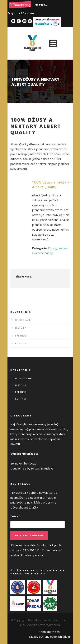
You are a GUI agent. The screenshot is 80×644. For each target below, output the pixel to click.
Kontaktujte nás (49, 632)
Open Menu (53, 43)
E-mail (16, 516)
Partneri (21, 336)
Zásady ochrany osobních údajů (49, 637)
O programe (23, 320)
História (21, 328)
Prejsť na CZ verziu (21, 13)
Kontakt (21, 344)
